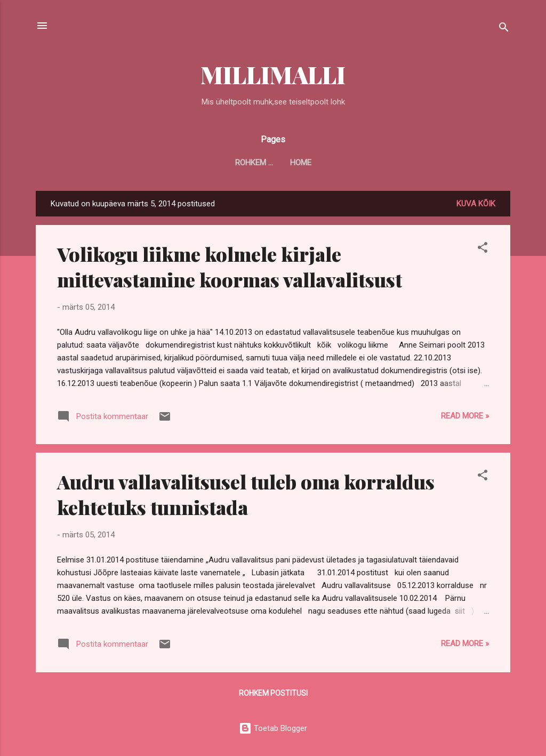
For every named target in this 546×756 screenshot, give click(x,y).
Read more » (465, 416)
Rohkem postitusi (273, 693)
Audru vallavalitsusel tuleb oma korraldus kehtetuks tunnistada (246, 494)
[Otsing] (504, 29)
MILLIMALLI (273, 74)
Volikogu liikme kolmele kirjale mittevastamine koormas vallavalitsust (230, 267)
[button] (483, 249)
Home (273, 163)
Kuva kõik (476, 204)
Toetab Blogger (273, 728)
